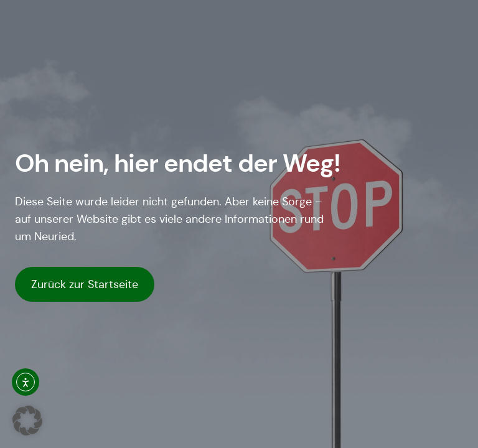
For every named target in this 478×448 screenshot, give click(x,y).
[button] (27, 421)
